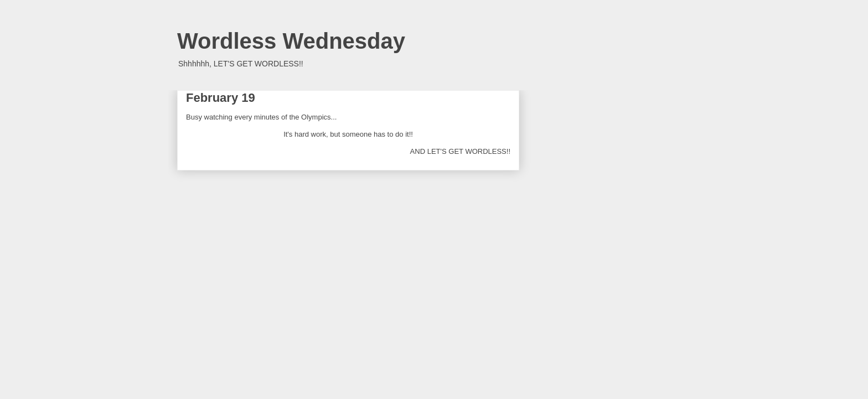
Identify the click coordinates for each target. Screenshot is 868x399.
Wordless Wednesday (291, 41)
